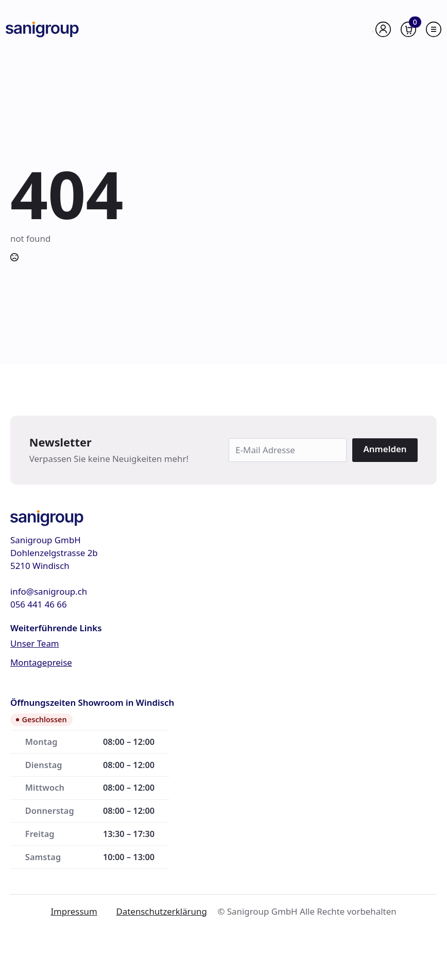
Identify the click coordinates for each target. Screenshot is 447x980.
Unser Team (35, 643)
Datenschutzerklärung (162, 911)
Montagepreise (41, 662)
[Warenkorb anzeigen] (408, 29)
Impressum (74, 911)
